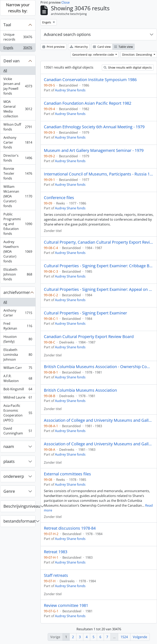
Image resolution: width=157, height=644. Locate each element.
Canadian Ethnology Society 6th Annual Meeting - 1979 (94, 127)
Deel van (11, 61)
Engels (18, 48)
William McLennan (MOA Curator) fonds (18, 196)
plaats (9, 461)
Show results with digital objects (128, 67)
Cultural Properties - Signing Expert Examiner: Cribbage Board (99, 266)
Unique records (18, 37)
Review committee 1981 (66, 605)
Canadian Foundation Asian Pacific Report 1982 (88, 103)
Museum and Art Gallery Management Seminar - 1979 (94, 150)
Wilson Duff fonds (18, 127)
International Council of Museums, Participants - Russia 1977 (99, 174)
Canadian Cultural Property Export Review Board (89, 337)
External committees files (67, 474)
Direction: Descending (137, 55)
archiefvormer (17, 292)
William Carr (18, 369)
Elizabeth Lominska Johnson (18, 355)
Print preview (53, 47)
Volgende (140, 637)
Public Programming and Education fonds (18, 224)
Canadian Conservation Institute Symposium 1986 (90, 80)
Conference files (59, 198)
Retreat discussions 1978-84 (70, 528)
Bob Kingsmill (18, 390)
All (5, 71)
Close (66, 2)
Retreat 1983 (56, 552)
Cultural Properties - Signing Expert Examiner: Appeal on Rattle (99, 289)
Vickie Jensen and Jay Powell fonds (18, 86)
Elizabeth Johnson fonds (18, 274)
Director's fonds (18, 158)
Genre (9, 491)
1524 (124, 637)
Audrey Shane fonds (70, 90)
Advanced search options (67, 34)
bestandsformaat (19, 521)
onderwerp (14, 476)
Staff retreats (56, 575)
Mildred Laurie (18, 398)
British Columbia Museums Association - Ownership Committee (99, 367)
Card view (102, 47)
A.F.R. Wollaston (18, 378)
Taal (7, 25)
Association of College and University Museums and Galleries (99, 420)
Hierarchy (79, 47)
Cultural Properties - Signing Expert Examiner (85, 313)
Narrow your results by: (18, 8)
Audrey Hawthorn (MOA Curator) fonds (18, 252)
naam (9, 446)
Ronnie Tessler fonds (18, 173)
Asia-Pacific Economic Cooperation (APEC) (18, 413)
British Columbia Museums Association (80, 390)
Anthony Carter (18, 313)
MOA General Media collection (18, 109)
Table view (123, 47)
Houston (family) (18, 339)
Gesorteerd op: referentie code (93, 55)
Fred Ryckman (18, 326)
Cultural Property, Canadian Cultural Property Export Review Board (99, 242)
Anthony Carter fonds (18, 142)
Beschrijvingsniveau (19, 506)
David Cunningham (18, 431)
